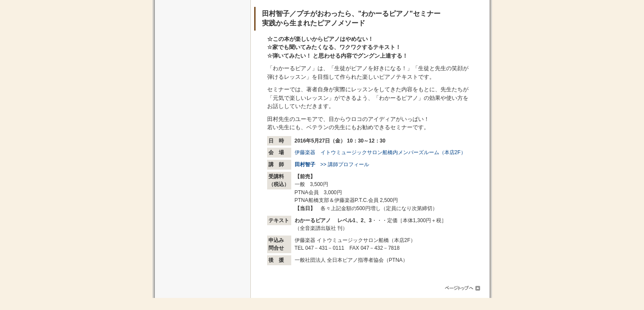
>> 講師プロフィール (332, 164)
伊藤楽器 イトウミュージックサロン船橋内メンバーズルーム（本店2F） (380, 152)
